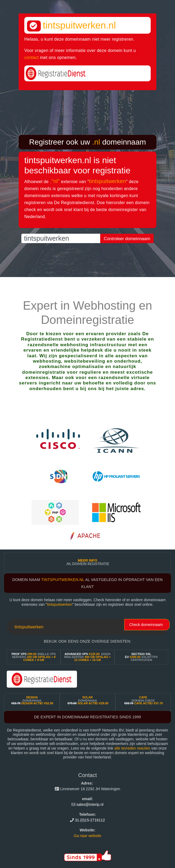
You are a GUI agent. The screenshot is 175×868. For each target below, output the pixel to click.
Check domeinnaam (146, 625)
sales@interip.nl (90, 804)
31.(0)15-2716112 (90, 820)
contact (31, 57)
